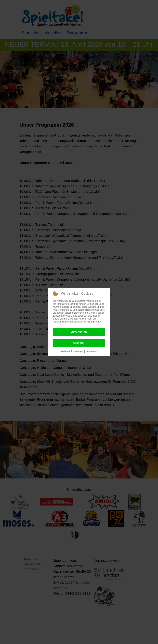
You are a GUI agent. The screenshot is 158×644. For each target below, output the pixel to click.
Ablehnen (79, 343)
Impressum (92, 351)
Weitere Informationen (72, 351)
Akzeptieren (79, 332)
